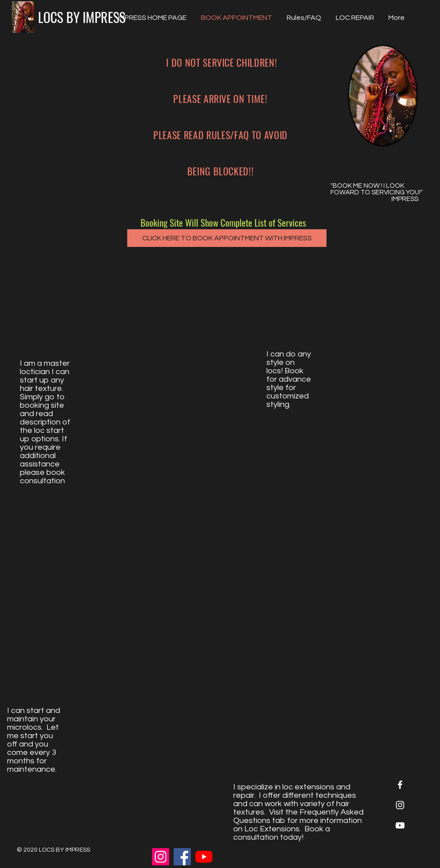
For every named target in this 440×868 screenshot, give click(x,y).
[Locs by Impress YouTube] (204, 857)
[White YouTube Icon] (400, 825)
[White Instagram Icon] (400, 805)
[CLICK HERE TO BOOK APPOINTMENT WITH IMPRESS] (227, 238)
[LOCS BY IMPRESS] (82, 17)
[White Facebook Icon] (400, 785)
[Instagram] (161, 857)
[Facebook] (182, 857)
